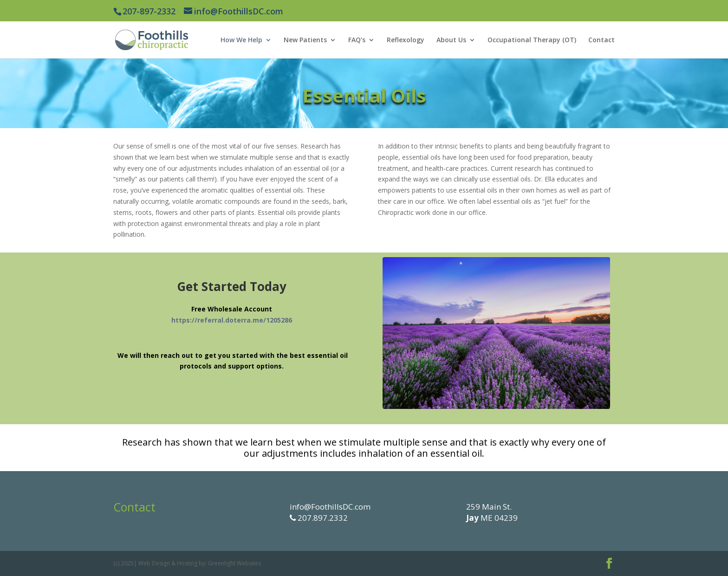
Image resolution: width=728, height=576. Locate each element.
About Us (451, 40)
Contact (601, 40)
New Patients (305, 40)
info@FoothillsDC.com (330, 507)
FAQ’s (357, 40)
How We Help (241, 40)
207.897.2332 (322, 518)
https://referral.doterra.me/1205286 (232, 320)
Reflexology (406, 40)
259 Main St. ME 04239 (492, 512)
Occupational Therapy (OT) (532, 40)
